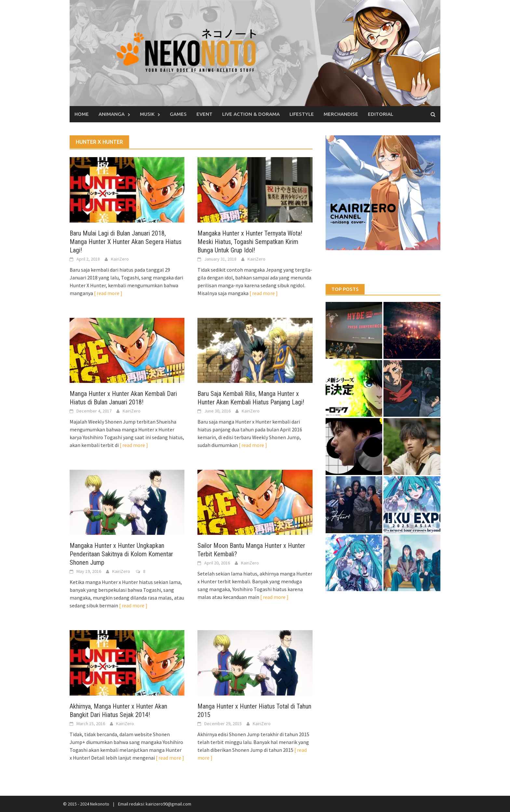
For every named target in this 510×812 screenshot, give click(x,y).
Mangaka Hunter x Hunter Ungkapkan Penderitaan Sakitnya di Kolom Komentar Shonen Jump (121, 554)
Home (82, 114)
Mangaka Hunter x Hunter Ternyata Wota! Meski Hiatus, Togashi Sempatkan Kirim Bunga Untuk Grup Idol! (250, 242)
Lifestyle (302, 114)
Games (178, 114)
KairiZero (120, 259)
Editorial (381, 114)
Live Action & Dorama (251, 114)
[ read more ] (108, 293)
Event (204, 114)
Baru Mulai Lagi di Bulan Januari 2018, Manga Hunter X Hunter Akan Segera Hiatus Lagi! (126, 242)
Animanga (112, 114)
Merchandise (341, 114)
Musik (147, 114)
